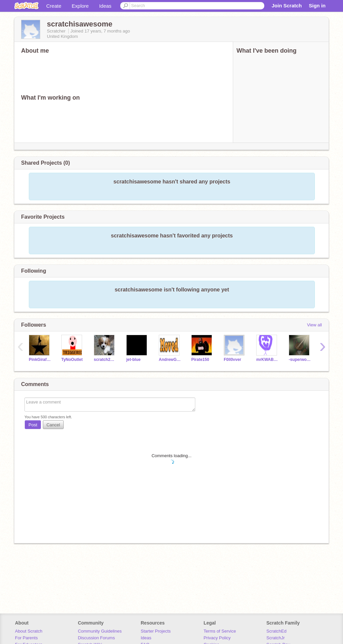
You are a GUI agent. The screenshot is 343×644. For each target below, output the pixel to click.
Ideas (105, 6)
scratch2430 (105, 360)
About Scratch (29, 631)
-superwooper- (300, 360)
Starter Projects (156, 631)
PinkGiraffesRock (40, 360)
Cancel (53, 425)
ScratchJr (276, 638)
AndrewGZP (170, 360)
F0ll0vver (232, 360)
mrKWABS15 (267, 360)
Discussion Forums (96, 638)
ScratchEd (276, 631)
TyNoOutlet (72, 360)
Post (33, 425)
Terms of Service (220, 631)
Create (54, 6)
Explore (80, 6)
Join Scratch (287, 6)
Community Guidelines (100, 631)
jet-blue (133, 360)
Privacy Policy (217, 638)
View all (314, 325)
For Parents (26, 638)
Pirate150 (200, 360)
